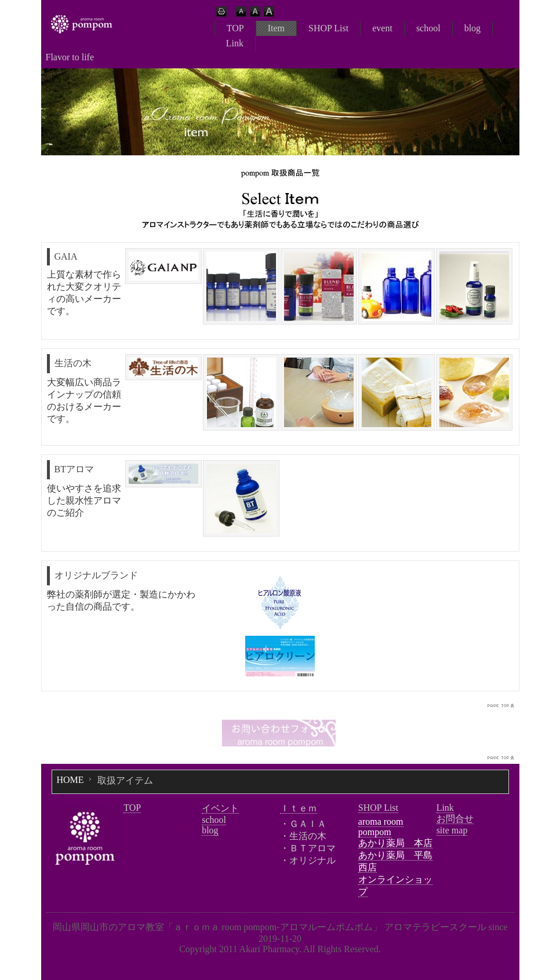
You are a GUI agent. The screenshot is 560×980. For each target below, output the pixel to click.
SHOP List (328, 28)
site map (452, 830)
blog (472, 28)
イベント (220, 808)
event (382, 28)
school (428, 28)
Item (276, 28)
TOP (235, 28)
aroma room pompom (381, 827)
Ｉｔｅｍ (299, 808)
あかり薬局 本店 (395, 843)
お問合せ (455, 819)
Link (235, 43)
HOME (70, 780)
